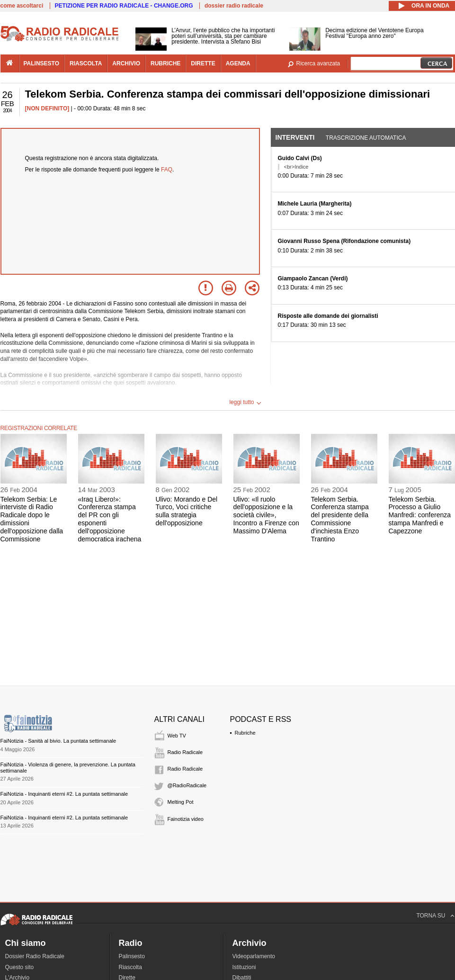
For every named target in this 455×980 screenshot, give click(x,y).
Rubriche (245, 733)
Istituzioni (244, 967)
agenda (238, 63)
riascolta (86, 63)
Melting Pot (181, 802)
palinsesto (42, 63)
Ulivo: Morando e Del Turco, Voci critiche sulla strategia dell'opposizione (187, 511)
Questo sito (20, 967)
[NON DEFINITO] (47, 108)
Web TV (177, 736)
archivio (126, 63)
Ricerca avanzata (318, 63)
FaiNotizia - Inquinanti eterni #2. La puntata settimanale (64, 794)
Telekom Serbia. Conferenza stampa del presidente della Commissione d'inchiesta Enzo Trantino (340, 519)
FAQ (167, 170)
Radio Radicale (185, 752)
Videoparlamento (254, 956)
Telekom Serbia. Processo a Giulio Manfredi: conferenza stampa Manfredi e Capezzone (420, 515)
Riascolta (130, 967)
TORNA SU (431, 916)
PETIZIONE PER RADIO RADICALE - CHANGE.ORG (124, 6)
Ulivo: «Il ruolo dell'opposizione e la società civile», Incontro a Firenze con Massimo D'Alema (266, 515)
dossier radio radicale (234, 6)
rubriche (165, 63)
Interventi (295, 137)
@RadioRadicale (187, 785)
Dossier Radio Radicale (35, 956)
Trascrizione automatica (366, 138)
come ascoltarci (22, 6)
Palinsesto (132, 956)
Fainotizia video (186, 819)
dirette (203, 63)
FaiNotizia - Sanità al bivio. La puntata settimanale (58, 741)
